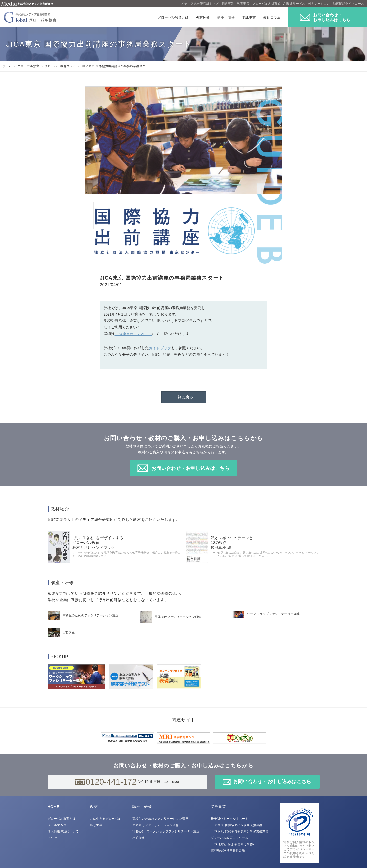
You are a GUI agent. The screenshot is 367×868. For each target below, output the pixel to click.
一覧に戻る (183, 397)
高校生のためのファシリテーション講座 (161, 819)
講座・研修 (226, 17)
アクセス (54, 838)
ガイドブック (160, 348)
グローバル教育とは (173, 17)
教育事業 (243, 4)
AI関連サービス (294, 4)
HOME (54, 806)
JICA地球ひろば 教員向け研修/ (232, 844)
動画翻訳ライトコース (348, 4)
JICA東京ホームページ (134, 334)
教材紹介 (203, 17)
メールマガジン (59, 825)
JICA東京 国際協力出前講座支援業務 (237, 825)
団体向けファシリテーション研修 (156, 825)
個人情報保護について (63, 831)
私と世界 (96, 825)
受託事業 (249, 17)
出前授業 (139, 838)
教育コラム (272, 17)
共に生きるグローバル (106, 819)
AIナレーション (319, 4)
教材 (94, 806)
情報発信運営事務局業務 (228, 851)
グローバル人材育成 (266, 4)
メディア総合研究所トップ (200, 4)
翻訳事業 (228, 4)
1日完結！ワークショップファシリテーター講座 (166, 831)
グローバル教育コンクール (229, 838)
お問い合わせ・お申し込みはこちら (191, 468)
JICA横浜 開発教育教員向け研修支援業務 (240, 831)
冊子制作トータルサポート (229, 819)
